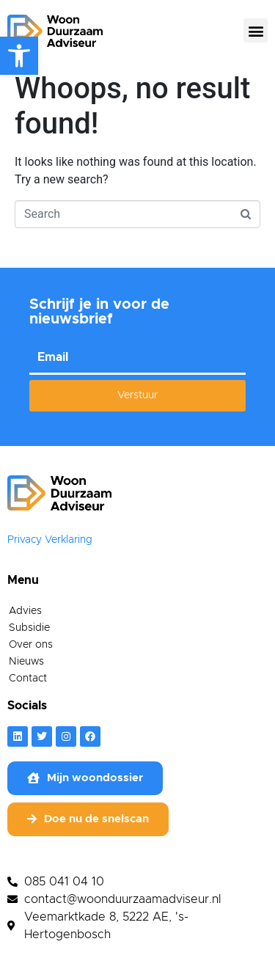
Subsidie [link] (29, 635)
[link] (19, 56)
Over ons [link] (31, 652)
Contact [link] (28, 686)
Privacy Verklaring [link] (50, 547)
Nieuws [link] (26, 669)
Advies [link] (25, 618)
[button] (256, 30)
